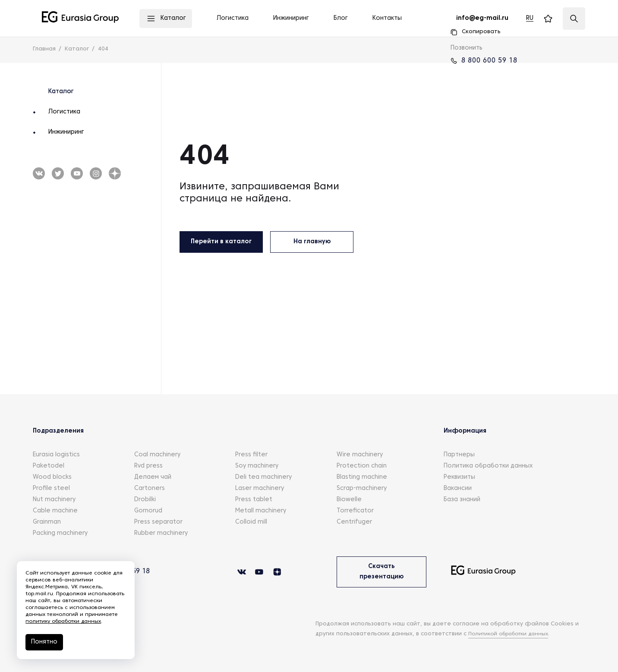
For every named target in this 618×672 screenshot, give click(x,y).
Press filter (251, 455)
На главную (312, 242)
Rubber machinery (161, 533)
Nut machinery (54, 500)
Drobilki (145, 500)
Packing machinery (60, 533)
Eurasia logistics (56, 455)
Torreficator (355, 511)
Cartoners (150, 488)
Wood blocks (52, 477)
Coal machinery (157, 455)
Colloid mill (251, 522)
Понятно (45, 642)
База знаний (462, 500)
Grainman (47, 522)
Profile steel (51, 488)
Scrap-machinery (362, 488)
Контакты (387, 18)
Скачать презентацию (382, 572)
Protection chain (362, 466)
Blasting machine (362, 477)
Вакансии (458, 488)
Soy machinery (257, 466)
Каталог (61, 92)
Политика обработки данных (488, 466)
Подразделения (58, 431)
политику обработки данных (64, 622)
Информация (465, 431)
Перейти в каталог (221, 242)
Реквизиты (459, 477)
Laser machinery (260, 488)
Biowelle (349, 500)
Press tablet (254, 500)
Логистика (64, 112)
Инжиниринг (66, 132)
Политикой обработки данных (513, 634)
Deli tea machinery (263, 477)
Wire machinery (360, 455)
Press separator (158, 522)
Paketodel (49, 466)
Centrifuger (354, 522)
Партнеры (459, 455)
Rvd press (148, 466)
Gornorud (148, 511)
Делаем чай (153, 477)
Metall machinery (261, 511)
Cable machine (55, 511)
